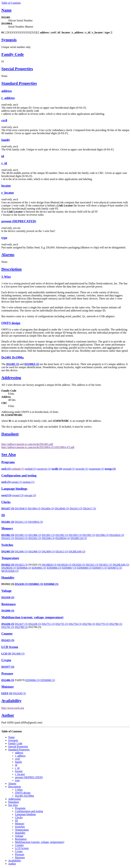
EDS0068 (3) (84, 568)
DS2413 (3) (62, 552)
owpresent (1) (96, 469)
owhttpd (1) (18, 469)
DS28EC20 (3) (79, 538)
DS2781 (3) (8, 627)
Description (12, 269)
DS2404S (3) (62, 509)
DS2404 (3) (48, 509)
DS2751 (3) (48, 624)
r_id (4, 163)
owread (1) (69, 469)
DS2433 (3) (21, 538)
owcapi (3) (30, 495)
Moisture (8, 687)
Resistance (9, 604)
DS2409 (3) (48, 552)
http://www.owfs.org (13, 708)
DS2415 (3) (76, 509)
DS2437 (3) (21, 624)
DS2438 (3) (21, 584)
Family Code (13, 54)
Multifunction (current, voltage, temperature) (32, 617)
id (3, 156)
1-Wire (6, 277)
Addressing (11, 378)
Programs (8, 462)
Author (8, 715)
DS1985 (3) (21, 535)
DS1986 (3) (35, 535)
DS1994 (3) (34, 509)
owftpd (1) (31, 469)
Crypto (6, 660)
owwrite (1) (82, 469)
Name (6, 10)
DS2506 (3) (48, 538)
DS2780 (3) (116, 624)
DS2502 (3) (35, 538)
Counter (7, 634)
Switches (7, 545)
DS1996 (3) (102, 535)
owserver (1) (44, 469)
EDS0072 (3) (115, 568)
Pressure (7, 673)
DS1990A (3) (36, 522)
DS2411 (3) (21, 522)
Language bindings (14, 489)
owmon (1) (29, 482)
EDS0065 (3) (39, 568)
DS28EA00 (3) (77, 552)
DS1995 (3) (89, 535)
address (7, 91)
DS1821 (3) (105, 565)
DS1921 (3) (92, 565)
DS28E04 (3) (63, 538)
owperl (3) (18, 495)
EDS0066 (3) (54, 568)
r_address (8, 98)
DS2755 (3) (62, 624)
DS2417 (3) (90, 509)
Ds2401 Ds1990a (12, 357)
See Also (9, 454)
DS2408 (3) (35, 552)
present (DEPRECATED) (19, 221)
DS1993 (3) (75, 535)
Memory (7, 528)
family (6, 140)
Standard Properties (19, 83)
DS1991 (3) (48, 535)
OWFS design (11, 323)
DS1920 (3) (79, 565)
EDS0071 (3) (100, 568)
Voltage (6, 591)
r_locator (8, 193)
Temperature (10, 558)
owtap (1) (17, 482)
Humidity (8, 578)
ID (3, 515)
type (4, 238)
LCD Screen (10, 647)
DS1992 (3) (62, 535)
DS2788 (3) (21, 627)
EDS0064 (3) (24, 568)
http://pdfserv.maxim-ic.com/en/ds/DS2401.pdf (27, 444)
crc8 (4, 120)
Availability (11, 701)
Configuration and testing (19, 475)
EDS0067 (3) (69, 568)
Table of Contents (11, 3)
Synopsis (9, 40)
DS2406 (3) (21, 552)
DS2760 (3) (89, 624)
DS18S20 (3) (64, 565)
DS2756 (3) (75, 624)
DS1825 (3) (21, 565)
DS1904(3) (21, 509)
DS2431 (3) (8, 538)
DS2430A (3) (117, 535)
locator (6, 186)
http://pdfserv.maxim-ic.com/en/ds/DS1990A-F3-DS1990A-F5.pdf (38, 447)
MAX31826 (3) (10, 571)
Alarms (8, 255)
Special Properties (17, 69)
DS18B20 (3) (49, 565)
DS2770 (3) (102, 624)
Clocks (6, 502)
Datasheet (10, 434)
